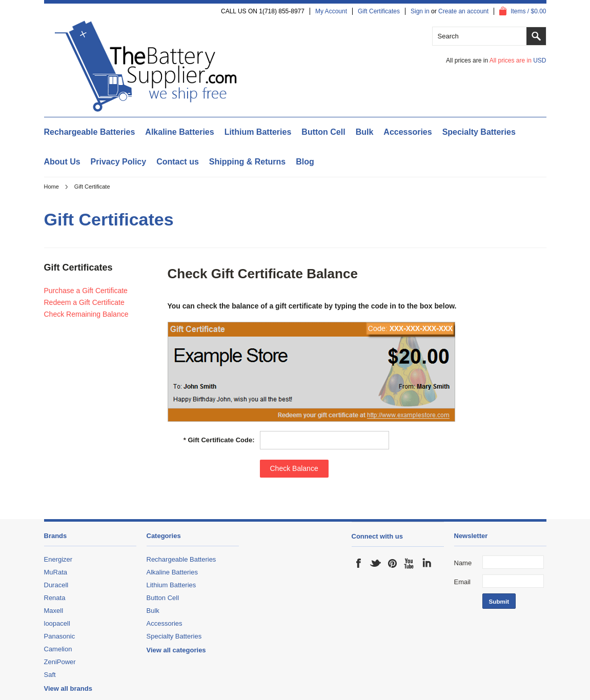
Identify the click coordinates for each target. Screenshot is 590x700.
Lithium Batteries (258, 132)
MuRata (56, 572)
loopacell (57, 623)
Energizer (58, 559)
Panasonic (60, 636)
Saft (50, 675)
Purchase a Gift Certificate (86, 291)
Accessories (408, 132)
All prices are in (518, 60)
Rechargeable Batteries (90, 132)
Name (463, 563)
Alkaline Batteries (179, 132)
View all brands (68, 688)
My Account (331, 11)
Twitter (376, 563)
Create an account (463, 11)
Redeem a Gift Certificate (84, 302)
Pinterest (393, 563)
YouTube (410, 563)
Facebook (359, 563)
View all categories (176, 650)
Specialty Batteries (479, 132)
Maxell (54, 611)
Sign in (420, 11)
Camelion (58, 649)
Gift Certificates (379, 11)
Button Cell (323, 132)
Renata (55, 598)
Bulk (365, 132)
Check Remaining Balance (86, 314)
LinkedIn (426, 563)
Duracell (56, 585)
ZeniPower (60, 662)
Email (463, 582)
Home (52, 187)
